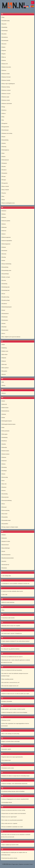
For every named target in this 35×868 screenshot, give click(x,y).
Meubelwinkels (5, 330)
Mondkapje (4, 471)
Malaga (3, 107)
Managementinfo (5, 127)
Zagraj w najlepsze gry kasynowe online (10, 845)
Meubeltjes (4, 327)
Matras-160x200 (5, 190)
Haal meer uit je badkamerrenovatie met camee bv (12, 657)
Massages (3, 180)
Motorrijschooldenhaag (6, 500)
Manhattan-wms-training (7, 133)
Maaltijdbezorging (5, 21)
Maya (3, 196)
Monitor (3, 474)
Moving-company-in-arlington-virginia (10, 527)
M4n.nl (10, 864)
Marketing (4, 147)
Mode (3, 427)
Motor (3, 481)
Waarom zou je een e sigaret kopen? (9, 817)
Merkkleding (4, 284)
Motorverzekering (5, 510)
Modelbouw (4, 441)
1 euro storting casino (6, 576)
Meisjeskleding (5, 267)
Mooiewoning (4, 477)
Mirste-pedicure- (5, 368)
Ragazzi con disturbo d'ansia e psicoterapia (10, 741)
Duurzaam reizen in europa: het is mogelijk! (11, 626)
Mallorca (3, 113)
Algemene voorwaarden (24, 864)
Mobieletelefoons (5, 411)
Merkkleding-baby (5, 287)
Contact (31, 864)
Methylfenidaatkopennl (6, 307)
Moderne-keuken (5, 451)
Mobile (3, 418)
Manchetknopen (5, 130)
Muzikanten (4, 568)
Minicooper (4, 364)
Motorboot (4, 487)
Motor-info (4, 484)
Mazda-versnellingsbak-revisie (8, 203)
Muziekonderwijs (5, 565)
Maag (3, 17)
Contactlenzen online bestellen (8, 618)
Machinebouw (4, 37)
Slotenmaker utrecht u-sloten (7, 768)
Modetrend (4, 461)
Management (4, 123)
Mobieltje (3, 414)
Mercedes (3, 280)
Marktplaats (4, 163)
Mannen (3, 137)
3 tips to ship (4, 594)
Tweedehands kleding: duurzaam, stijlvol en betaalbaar (13, 791)
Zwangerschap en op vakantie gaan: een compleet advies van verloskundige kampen (14, 854)
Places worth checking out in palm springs (10, 734)
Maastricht (4, 24)
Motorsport (4, 507)
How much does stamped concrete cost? (10, 686)
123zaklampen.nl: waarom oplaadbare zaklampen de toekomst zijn (15, 583)
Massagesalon (4, 183)
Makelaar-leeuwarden (6, 67)
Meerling (3, 257)
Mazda (3, 200)
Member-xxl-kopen (5, 277)
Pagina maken (15, 864)
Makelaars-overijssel (6, 90)
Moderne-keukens (5, 454)
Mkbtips (3, 385)
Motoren (3, 490)
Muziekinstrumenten (6, 555)
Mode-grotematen (5, 431)
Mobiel (3, 401)
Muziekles (4, 561)
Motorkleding (4, 494)
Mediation (4, 211)
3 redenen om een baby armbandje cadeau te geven (12, 591)
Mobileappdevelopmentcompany (8, 424)
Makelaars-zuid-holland (6, 103)
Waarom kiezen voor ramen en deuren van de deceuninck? (13, 813)
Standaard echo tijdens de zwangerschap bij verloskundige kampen (15, 776)
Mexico (3, 333)
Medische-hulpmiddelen (6, 241)
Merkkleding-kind (5, 290)
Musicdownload (5, 545)
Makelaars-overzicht (6, 94)
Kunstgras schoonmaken (7, 701)
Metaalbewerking (5, 297)
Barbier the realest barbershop (8, 602)
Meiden (3, 260)
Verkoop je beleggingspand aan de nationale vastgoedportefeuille (15, 799)
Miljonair (3, 361)
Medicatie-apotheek (6, 221)
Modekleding (4, 437)
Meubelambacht (5, 313)
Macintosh (4, 44)
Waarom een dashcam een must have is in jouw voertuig (13, 810)
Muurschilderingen (5, 548)
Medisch (3, 234)
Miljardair (4, 358)
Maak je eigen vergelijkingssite (8, 84)
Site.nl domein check (6, 760)
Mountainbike (4, 517)
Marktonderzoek (5, 160)
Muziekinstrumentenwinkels (7, 558)
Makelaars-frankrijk (6, 80)
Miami (3, 344)
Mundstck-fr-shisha (6, 541)
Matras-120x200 (5, 186)
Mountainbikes (5, 524)
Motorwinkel (4, 514)
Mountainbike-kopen (6, 520)
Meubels (3, 323)
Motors (3, 504)
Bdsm (3, 610)
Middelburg (4, 348)
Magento (3, 54)
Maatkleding (4, 27)
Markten (3, 157)
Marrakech (4, 170)
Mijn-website (4, 354)
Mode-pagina (4, 434)
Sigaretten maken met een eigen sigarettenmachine (12, 757)
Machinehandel (5, 40)
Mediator (3, 214)
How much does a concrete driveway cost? (10, 682)
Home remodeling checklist (7, 679)
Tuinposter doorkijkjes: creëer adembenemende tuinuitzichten (14, 783)
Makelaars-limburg (5, 87)
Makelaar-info (4, 64)
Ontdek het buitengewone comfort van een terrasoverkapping (14, 712)
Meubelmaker (4, 317)
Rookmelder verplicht (6, 749)
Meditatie (3, 247)
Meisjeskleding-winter (6, 270)
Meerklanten (4, 250)
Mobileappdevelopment (6, 421)
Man (2, 120)
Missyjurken (4, 371)
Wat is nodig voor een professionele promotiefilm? (12, 820)
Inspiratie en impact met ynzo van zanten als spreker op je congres (15, 693)
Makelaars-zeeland (5, 100)
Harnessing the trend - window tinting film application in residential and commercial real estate (15, 661)
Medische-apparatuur (6, 237)
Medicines (4, 231)
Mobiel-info (4, 404)
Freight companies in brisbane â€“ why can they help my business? (15, 641)
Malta (3, 117)
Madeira (3, 47)
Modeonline (4, 447)
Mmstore (3, 393)
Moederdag (4, 467)
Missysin (3, 374)
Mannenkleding (5, 140)
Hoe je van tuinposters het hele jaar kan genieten (11, 670)
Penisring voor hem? (6, 720)
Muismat (3, 535)
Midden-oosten (5, 351)
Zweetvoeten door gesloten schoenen (9, 858)
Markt (3, 153)
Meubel (3, 310)
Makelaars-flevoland (6, 77)
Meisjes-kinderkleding (6, 264)
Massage (3, 176)
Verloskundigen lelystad (6, 802)
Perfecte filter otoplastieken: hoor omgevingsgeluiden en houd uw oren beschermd (15, 725)
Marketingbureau (5, 150)
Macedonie (4, 34)
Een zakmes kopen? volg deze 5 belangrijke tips (11, 633)
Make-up (3, 57)
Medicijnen (4, 227)
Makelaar (3, 60)
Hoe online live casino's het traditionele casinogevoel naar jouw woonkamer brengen (15, 675)
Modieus (3, 464)
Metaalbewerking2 (5, 300)
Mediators (4, 217)
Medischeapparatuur (6, 244)
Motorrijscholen (5, 497)
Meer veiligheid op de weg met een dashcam (11, 337)
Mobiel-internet (5, 408)
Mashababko (4, 173)
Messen (3, 294)
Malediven (4, 110)
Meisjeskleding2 (5, 274)
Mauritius (3, 193)
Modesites (4, 457)
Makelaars (4, 70)
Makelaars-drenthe (5, 74)
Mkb (2, 382)
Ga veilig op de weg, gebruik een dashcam (10, 649)
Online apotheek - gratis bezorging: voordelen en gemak (13, 709)
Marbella (3, 143)
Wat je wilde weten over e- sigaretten (9, 823)
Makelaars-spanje (5, 97)
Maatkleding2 (4, 31)
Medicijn (3, 224)
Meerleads (4, 254)
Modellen (3, 444)
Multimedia (4, 538)
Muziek (3, 551)
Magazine (3, 50)
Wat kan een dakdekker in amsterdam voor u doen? (12, 827)
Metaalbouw (4, 304)
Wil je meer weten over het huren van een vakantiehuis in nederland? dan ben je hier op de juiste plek (16, 836)
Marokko (3, 166)
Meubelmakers (5, 320)
